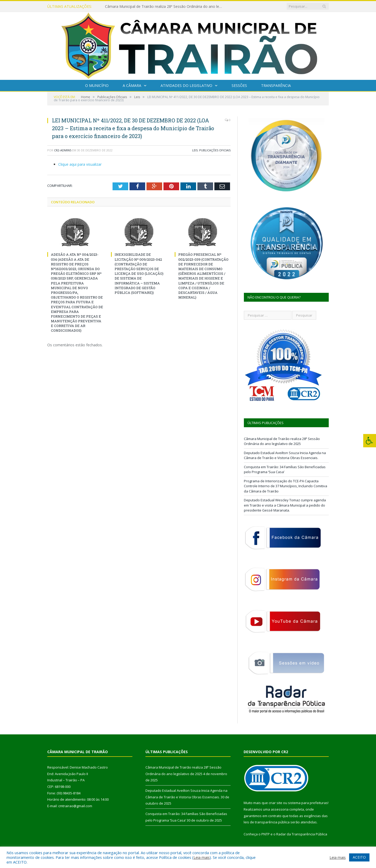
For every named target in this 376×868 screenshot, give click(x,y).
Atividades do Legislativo (186, 85)
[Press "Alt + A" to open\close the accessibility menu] (370, 441)
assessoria (280, 809)
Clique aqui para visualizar (80, 164)
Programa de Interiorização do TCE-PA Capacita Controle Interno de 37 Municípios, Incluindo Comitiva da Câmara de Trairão (286, 486)
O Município (97, 85)
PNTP (266, 834)
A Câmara (132, 85)
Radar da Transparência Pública (302, 834)
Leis (195, 150)
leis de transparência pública (267, 822)
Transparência (276, 85)
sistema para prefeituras (308, 803)
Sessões (239, 85)
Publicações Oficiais (215, 150)
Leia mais (202, 857)
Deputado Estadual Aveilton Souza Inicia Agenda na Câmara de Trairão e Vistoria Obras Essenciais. (285, 455)
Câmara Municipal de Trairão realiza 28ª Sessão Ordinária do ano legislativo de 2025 (165, 7)
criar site (275, 803)
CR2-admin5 (63, 150)
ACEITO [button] (359, 857)
